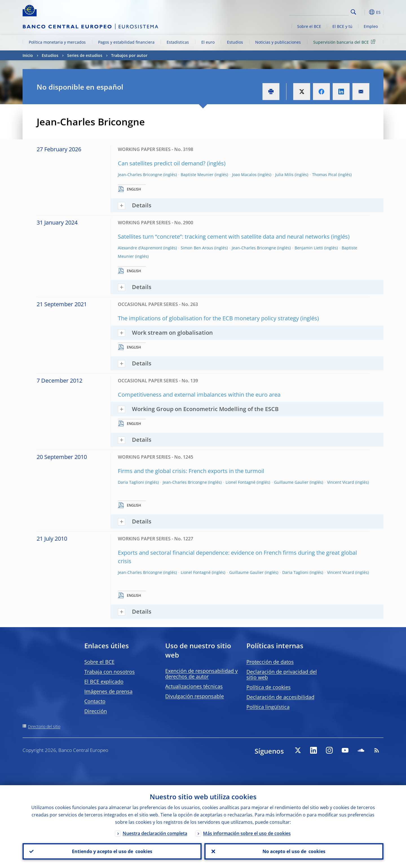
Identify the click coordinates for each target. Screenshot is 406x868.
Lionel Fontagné (240, 482)
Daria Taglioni (131, 482)
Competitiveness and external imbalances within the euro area (199, 395)
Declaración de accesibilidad (280, 697)
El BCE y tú (342, 26)
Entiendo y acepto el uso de (112, 851)
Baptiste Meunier (197, 175)
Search (353, 12)
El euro (208, 42)
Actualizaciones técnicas (194, 686)
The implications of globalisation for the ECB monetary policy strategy (208, 318)
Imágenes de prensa (108, 691)
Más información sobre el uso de (247, 833)
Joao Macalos (244, 175)
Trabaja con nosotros (110, 672)
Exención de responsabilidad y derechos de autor (201, 674)
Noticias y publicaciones (278, 42)
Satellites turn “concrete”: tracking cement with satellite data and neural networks (224, 237)
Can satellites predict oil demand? (162, 163)
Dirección (96, 711)
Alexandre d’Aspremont (140, 248)
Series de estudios (85, 55)
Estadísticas (178, 42)
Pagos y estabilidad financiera (126, 42)
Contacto (95, 701)
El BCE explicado (104, 681)
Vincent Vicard (341, 482)
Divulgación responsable (195, 696)
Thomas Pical (325, 175)
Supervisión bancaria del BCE (345, 42)
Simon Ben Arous (197, 248)
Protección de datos (270, 662)
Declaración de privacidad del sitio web (282, 674)
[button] (364, 12)
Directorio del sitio (44, 726)
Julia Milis (284, 175)
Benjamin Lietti (309, 248)
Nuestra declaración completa (155, 833)
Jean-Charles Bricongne (140, 175)
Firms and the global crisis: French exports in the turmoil (191, 471)
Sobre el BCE (309, 26)
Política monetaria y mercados (57, 42)
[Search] (321, 11)
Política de (269, 687)
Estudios (235, 42)
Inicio (28, 55)
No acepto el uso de (294, 851)
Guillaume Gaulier (291, 482)
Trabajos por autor (129, 55)
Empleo (371, 26)
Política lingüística (268, 707)
